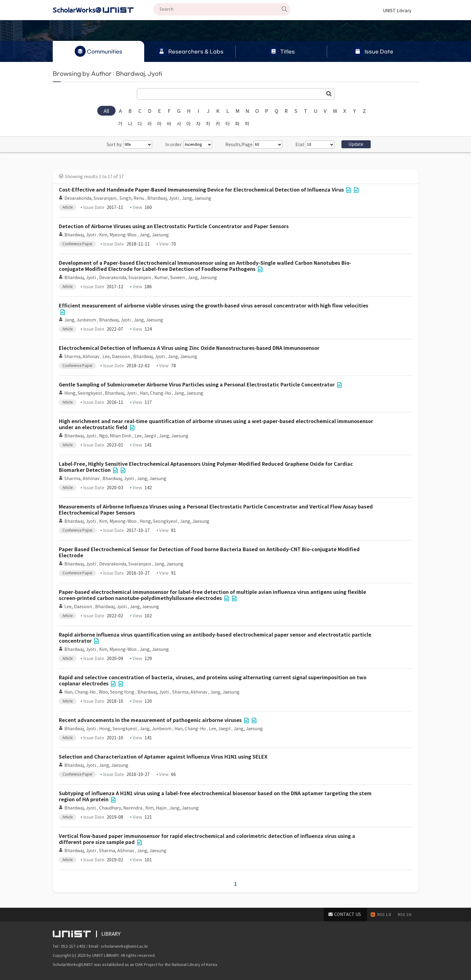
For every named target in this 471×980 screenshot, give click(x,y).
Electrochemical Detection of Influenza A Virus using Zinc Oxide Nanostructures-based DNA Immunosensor (189, 348)
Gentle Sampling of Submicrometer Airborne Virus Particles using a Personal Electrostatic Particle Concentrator (197, 385)
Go (329, 94)
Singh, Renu (132, 198)
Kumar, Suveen (169, 278)
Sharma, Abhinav (82, 357)
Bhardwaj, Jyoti (163, 198)
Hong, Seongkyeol (83, 393)
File (349, 190)
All (106, 111)
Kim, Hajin (156, 808)
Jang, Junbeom (80, 320)
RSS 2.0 (405, 915)
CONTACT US (348, 914)
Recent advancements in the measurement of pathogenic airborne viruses (150, 720)
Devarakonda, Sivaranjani (90, 198)
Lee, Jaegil (145, 436)
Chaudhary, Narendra (121, 808)
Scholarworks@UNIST (103, 10)
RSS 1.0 (384, 915)
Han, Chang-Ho (155, 393)
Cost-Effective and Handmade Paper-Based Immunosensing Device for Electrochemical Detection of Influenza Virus (201, 190)
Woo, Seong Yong (117, 692)
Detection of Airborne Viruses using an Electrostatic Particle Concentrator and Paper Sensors (174, 226)
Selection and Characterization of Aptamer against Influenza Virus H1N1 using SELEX (163, 757)
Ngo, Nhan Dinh (115, 436)
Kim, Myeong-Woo (118, 235)
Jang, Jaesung (197, 198)
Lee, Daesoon (116, 357)
